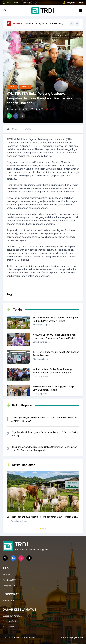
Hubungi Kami (9, 601)
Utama (12, 87)
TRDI (12, 637)
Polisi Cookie (9, 627)
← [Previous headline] (72, 24)
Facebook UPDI (10, 580)
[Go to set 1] (40, 528)
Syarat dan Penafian (12, 616)
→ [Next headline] (77, 24)
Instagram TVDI (10, 585)
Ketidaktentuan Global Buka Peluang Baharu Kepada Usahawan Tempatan (44, 24)
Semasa (25, 87)
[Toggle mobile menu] (81, 11)
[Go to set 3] (46, 528)
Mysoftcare (78, 637)
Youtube (6, 575)
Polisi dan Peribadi (11, 621)
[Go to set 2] (43, 528)
